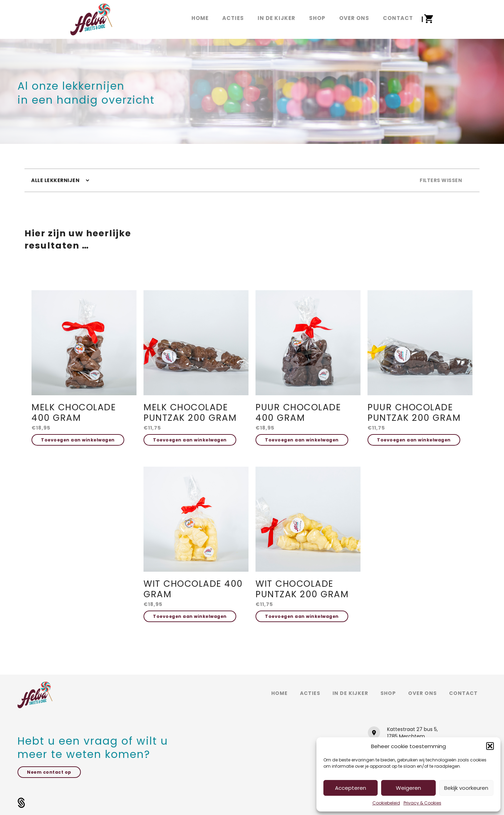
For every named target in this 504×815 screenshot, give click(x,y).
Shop (388, 693)
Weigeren (408, 788)
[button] (490, 746)
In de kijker (350, 693)
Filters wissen (441, 180)
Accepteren (351, 788)
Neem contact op (49, 772)
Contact (463, 693)
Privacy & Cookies (422, 803)
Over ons (422, 693)
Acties (310, 693)
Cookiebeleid (386, 803)
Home (279, 693)
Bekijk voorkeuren (466, 788)
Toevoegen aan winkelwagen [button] (78, 440)
